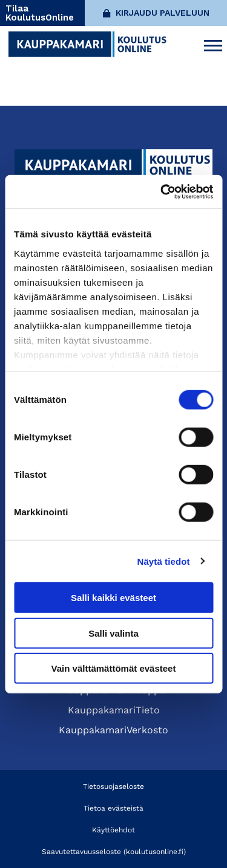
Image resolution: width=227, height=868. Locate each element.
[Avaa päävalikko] (213, 44)
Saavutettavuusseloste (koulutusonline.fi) (114, 852)
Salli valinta (113, 633)
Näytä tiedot (164, 561)
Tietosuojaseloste (113, 786)
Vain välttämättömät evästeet (114, 668)
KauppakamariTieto (114, 710)
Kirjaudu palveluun (156, 13)
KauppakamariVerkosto (113, 730)
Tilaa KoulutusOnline (40, 13)
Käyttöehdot (113, 830)
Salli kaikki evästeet (113, 598)
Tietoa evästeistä (113, 808)
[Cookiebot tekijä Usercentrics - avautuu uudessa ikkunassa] (162, 191)
